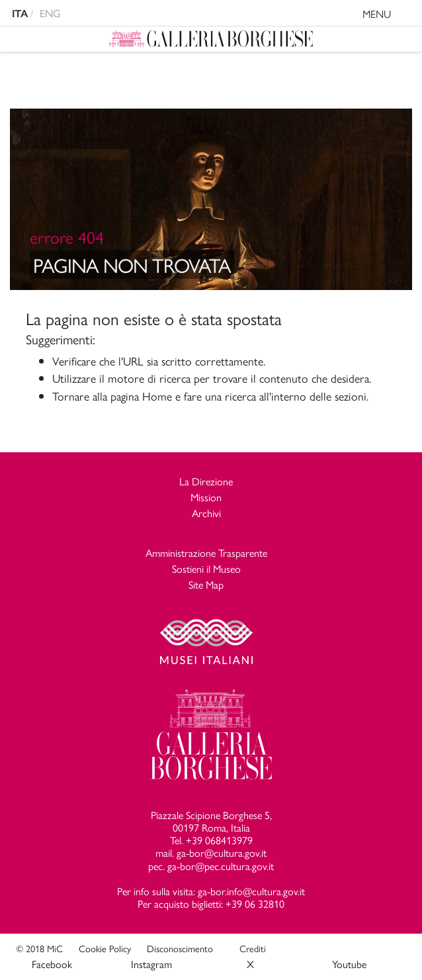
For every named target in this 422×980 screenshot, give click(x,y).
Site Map (206, 584)
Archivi (206, 513)
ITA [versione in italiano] (20, 14)
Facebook (52, 964)
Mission (206, 497)
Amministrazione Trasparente (206, 553)
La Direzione (206, 481)
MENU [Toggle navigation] (389, 16)
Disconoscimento (180, 948)
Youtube (349, 964)
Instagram (151, 964)
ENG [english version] (50, 13)
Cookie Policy (105, 948)
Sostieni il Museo (206, 568)
